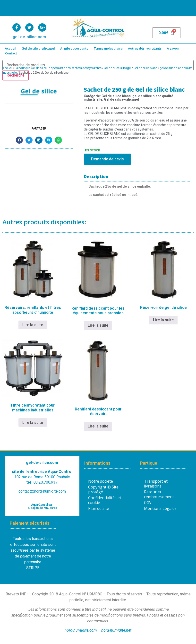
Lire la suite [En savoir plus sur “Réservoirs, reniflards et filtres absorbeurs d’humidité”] (33, 325)
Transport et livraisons (156, 484)
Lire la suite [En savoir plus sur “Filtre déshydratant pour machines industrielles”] (33, 422)
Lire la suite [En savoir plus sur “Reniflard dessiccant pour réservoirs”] (98, 426)
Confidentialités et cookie (105, 500)
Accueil (11, 48)
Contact (11, 53)
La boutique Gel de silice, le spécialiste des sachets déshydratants (58, 68)
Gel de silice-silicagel (38, 48)
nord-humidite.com (81, 630)
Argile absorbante (74, 48)
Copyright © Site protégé (103, 489)
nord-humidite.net (116, 630)
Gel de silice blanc (145, 68)
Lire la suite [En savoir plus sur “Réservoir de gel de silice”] (163, 320)
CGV (148, 503)
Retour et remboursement (159, 494)
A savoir (173, 48)
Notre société (101, 481)
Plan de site (99, 508)
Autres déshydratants (145, 48)
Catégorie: (93, 96)
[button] (19, 140)
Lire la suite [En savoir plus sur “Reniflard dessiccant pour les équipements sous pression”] (98, 325)
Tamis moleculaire (108, 48)
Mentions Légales (160, 508)
